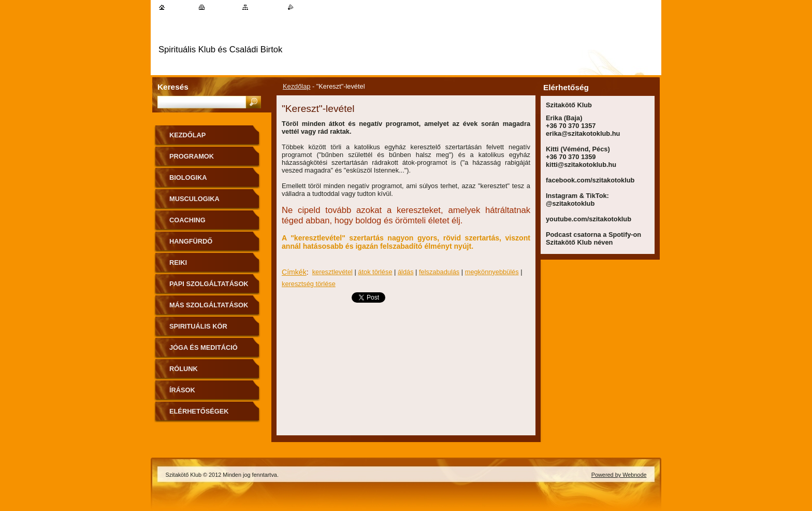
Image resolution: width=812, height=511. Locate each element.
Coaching (187, 220)
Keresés (173, 87)
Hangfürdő (191, 241)
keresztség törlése (309, 284)
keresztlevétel (332, 272)
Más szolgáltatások (209, 305)
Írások (182, 390)
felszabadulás (439, 272)
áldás (406, 272)
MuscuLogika (194, 199)
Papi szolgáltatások (209, 284)
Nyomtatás (222, 7)
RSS (300, 7)
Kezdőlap (296, 86)
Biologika (188, 178)
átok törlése (375, 272)
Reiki (178, 262)
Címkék (294, 272)
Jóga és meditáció (204, 347)
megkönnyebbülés (492, 272)
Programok (192, 156)
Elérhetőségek (199, 411)
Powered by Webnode (619, 475)
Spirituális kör (198, 326)
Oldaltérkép (266, 7)
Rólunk (184, 369)
